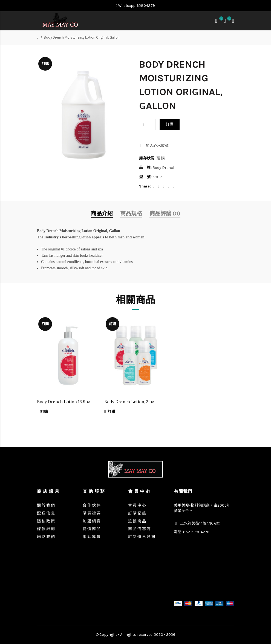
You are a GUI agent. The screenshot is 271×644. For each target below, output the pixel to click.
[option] (68, 369)
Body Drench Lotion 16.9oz (64, 402)
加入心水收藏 (157, 146)
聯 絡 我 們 (46, 537)
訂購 (170, 124)
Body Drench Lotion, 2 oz (129, 402)
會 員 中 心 (137, 505)
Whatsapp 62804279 (135, 6)
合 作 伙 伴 (92, 505)
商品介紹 (102, 214)
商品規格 (131, 214)
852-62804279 (196, 532)
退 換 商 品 (137, 521)
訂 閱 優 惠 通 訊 (142, 537)
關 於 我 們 (46, 505)
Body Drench (164, 168)
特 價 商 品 (92, 529)
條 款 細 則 (46, 529)
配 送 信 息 (46, 513)
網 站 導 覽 (92, 537)
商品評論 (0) (165, 214)
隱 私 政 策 (46, 521)
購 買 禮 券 (92, 513)
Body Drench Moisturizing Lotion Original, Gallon (82, 37)
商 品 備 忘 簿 (139, 529)
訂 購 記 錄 (137, 513)
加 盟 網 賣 (92, 521)
